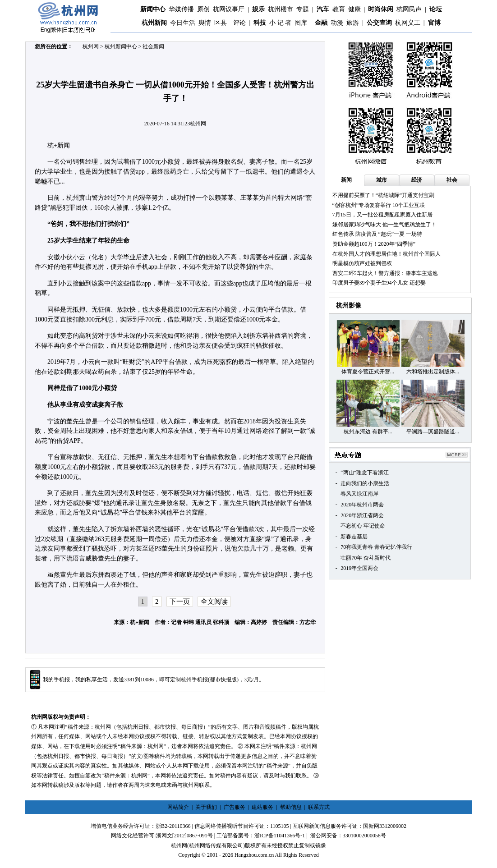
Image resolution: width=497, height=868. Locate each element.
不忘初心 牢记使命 (363, 526)
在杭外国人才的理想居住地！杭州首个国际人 (387, 254)
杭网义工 (408, 23)
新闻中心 (153, 9)
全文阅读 (214, 602)
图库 (301, 23)
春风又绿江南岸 (359, 494)
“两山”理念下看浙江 (365, 473)
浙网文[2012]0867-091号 (184, 836)
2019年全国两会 (359, 568)
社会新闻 (153, 46)
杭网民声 (409, 9)
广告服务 (235, 807)
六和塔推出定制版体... (433, 372)
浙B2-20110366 (173, 826)
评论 (239, 23)
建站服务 (262, 807)
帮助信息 (291, 807)
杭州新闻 (154, 23)
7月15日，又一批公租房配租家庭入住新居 (382, 215)
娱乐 (258, 9)
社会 (452, 180)
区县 (221, 23)
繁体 (56, 30)
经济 (417, 180)
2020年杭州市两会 (362, 505)
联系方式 (319, 807)
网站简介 (178, 807)
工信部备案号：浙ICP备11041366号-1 (261, 836)
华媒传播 (181, 9)
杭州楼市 (281, 9)
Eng (45, 30)
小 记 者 (280, 23)
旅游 (353, 23)
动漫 (337, 23)
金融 (321, 23)
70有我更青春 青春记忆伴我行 (376, 547)
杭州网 (91, 46)
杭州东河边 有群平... (368, 432)
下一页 (180, 602)
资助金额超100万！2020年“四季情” (374, 244)
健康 (354, 9)
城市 (382, 180)
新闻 (346, 180)
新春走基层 (354, 537)
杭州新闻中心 (121, 46)
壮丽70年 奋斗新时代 (366, 558)
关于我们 (206, 807)
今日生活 (183, 23)
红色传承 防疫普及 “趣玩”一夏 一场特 (377, 234)
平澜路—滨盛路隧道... (433, 432)
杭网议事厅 (229, 9)
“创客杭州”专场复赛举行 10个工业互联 (379, 205)
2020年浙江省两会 (362, 515)
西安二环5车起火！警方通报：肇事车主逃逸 (385, 273)
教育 (339, 9)
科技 (260, 23)
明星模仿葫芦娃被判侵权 (362, 263)
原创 (203, 9)
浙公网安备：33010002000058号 (348, 836)
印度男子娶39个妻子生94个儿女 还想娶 (379, 283)
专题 (303, 9)
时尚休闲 (381, 9)
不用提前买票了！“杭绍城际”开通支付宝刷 (384, 195)
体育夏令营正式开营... (368, 372)
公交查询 (379, 23)
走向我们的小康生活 (365, 483)
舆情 (205, 23)
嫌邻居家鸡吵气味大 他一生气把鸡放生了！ (384, 225)
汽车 (323, 9)
